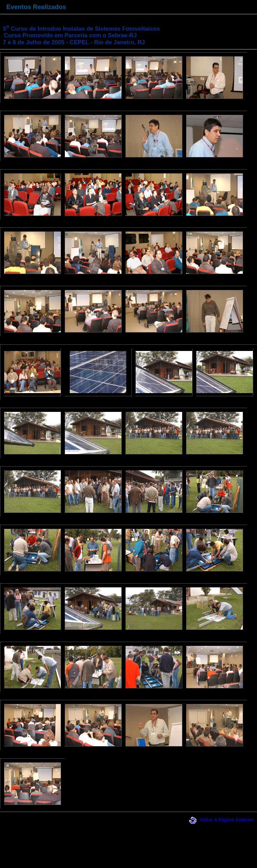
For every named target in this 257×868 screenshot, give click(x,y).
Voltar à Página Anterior (227, 820)
